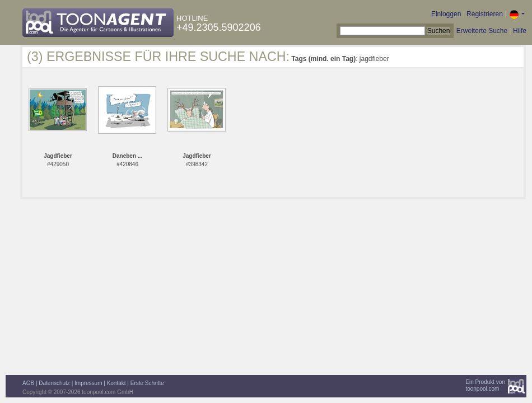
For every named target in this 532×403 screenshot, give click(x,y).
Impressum (88, 383)
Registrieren (485, 14)
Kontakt (116, 383)
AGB (28, 383)
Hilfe (520, 31)
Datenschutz (54, 383)
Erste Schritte (147, 383)
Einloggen (446, 14)
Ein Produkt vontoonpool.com (485, 385)
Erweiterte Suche (482, 31)
